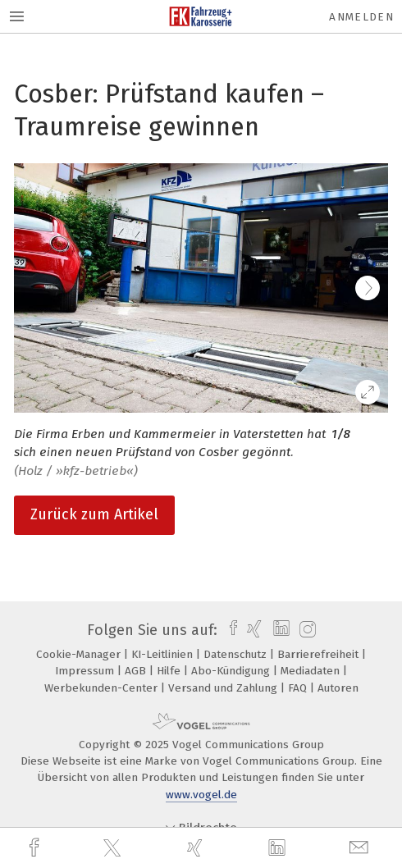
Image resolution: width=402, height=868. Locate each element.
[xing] (197, 848)
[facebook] (36, 848)
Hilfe (170, 671)
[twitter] (114, 848)
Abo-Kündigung (232, 671)
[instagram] (306, 630)
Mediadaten (312, 671)
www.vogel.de (201, 795)
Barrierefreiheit (320, 654)
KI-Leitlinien (164, 654)
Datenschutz (237, 654)
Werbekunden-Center (103, 688)
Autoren (338, 688)
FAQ (299, 688)
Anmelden (361, 17)
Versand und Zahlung (224, 688)
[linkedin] (279, 848)
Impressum (86, 671)
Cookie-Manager (80, 654)
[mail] (361, 848)
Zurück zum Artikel (94, 514)
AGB (137, 671)
